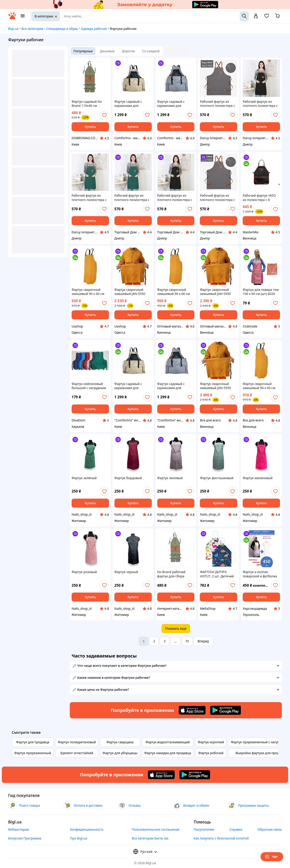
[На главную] (12, 18)
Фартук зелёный (84, 478)
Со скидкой (151, 51)
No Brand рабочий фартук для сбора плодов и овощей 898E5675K (171, 574)
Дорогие (128, 51)
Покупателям (204, 829)
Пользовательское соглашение (156, 829)
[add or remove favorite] (104, 115)
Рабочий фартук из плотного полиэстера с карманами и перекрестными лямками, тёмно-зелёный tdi (89, 198)
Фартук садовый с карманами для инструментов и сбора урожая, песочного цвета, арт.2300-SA (132, 104)
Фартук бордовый (128, 478)
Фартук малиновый (258, 478)
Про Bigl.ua (79, 838)
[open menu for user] (256, 16)
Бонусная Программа (25, 838)
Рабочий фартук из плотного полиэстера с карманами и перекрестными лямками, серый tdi (217, 104)
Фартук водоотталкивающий (168, 742)
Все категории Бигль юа (150, 838)
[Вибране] (267, 17)
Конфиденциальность (87, 829)
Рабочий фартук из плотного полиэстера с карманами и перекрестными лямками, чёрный (175, 198)
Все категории (32, 29)
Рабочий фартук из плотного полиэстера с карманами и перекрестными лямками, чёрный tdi (260, 104)
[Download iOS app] (192, 710)
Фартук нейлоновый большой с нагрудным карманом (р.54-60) (89, 386)
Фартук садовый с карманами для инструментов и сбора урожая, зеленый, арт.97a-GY (174, 104)
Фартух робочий (211, 753)
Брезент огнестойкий (77, 753)
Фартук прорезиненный (33, 753)
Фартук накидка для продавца (168, 753)
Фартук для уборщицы (120, 753)
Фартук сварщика (120, 742)
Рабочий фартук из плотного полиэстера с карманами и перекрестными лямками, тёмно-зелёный (132, 198)
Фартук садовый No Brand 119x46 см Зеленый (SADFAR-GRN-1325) (89, 104)
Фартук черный (126, 572)
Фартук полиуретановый (77, 742)
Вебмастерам (19, 829)
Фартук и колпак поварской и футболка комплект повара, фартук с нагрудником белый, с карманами (260, 574)
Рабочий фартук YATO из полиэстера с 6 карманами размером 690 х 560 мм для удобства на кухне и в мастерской (260, 198)
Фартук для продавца (33, 742)
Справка (236, 829)
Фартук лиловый (170, 478)
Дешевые (107, 51)
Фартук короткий (211, 742)
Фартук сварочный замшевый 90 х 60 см (88, 292)
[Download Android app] (226, 710)
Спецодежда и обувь (62, 29)
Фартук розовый (84, 572)
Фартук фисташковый (217, 478)
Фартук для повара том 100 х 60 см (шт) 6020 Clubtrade (261, 292)
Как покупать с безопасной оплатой (221, 838)
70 (187, 641)
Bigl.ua (13, 29)
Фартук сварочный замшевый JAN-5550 (130, 292)
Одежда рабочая (94, 29)
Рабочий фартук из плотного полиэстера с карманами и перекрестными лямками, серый (217, 198)
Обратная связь (270, 829)
